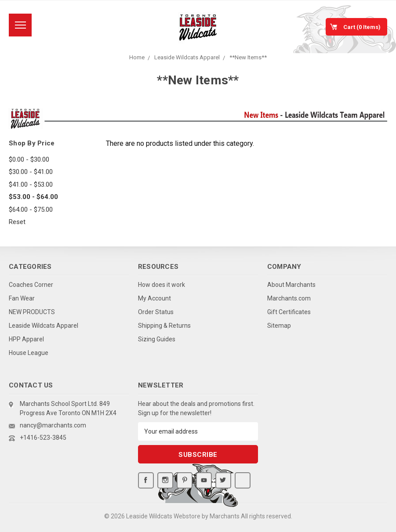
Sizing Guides (157, 339)
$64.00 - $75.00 (31, 210)
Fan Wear (22, 298)
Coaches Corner (31, 285)
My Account (154, 298)
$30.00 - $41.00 (31, 172)
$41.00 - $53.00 (31, 185)
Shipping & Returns (164, 326)
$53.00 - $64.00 (33, 197)
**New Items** (248, 57)
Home (137, 57)
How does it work (162, 285)
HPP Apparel (26, 339)
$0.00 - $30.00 (29, 159)
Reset (17, 222)
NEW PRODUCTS (32, 312)
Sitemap (279, 326)
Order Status (156, 312)
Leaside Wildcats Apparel (187, 57)
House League (29, 353)
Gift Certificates (289, 312)
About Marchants (291, 285)
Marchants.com (289, 298)
